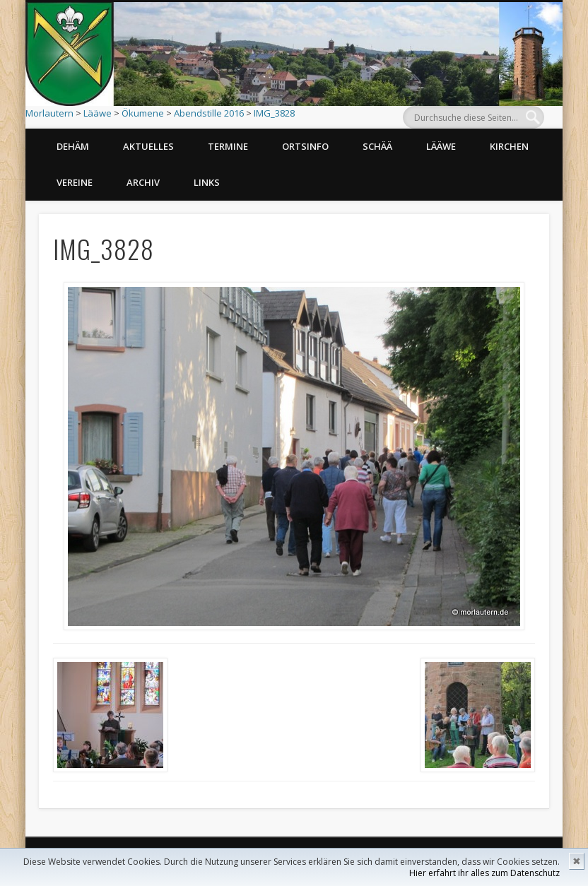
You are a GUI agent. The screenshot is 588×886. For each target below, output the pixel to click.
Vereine (75, 182)
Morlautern (49, 113)
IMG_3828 (274, 113)
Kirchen (509, 146)
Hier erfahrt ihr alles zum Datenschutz (484, 873)
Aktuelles (148, 146)
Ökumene (143, 113)
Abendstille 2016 (209, 113)
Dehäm (73, 146)
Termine (228, 146)
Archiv (143, 182)
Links (207, 182)
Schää (377, 146)
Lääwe (98, 113)
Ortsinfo (305, 146)
